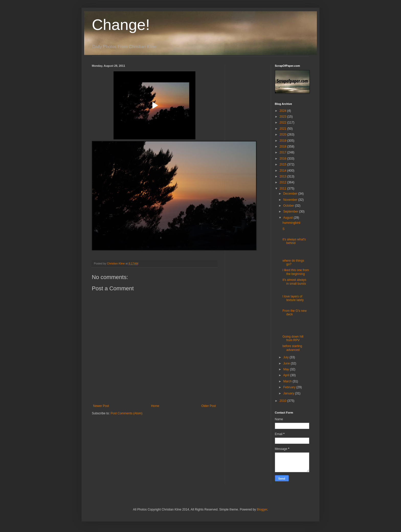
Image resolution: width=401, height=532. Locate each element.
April (287, 375)
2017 (283, 152)
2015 (283, 164)
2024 (283, 111)
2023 (283, 117)
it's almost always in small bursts (294, 282)
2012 (283, 182)
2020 (283, 135)
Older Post (209, 406)
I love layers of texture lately (293, 298)
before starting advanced (292, 348)
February (290, 387)
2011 (283, 189)
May (286, 369)
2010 (283, 401)
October (289, 206)
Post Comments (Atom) (126, 413)
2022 (283, 123)
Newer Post (101, 406)
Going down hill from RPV (293, 338)
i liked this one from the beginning (296, 272)
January (289, 393)
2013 (283, 176)
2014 (283, 171)
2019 (283, 141)
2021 (283, 129)
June (287, 363)
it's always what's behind (294, 241)
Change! (121, 25)
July (286, 357)
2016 (283, 159)
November (291, 200)
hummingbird (291, 223)
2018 (283, 147)
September (291, 212)
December (291, 194)
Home (155, 406)
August (288, 218)
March (288, 381)
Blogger (262, 509)
